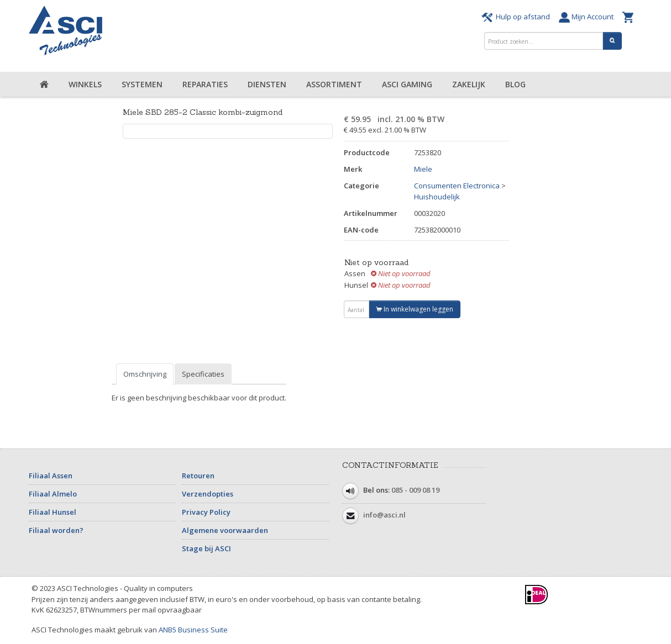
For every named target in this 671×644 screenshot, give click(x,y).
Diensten (267, 84)
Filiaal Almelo (53, 494)
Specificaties (203, 374)
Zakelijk (469, 84)
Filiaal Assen (51, 476)
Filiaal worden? (56, 530)
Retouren (198, 476)
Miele (423, 169)
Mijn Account (588, 17)
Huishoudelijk (437, 197)
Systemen (142, 84)
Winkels (85, 84)
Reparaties (205, 84)
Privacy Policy (206, 512)
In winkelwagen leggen (415, 309)
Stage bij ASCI (206, 548)
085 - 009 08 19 (415, 490)
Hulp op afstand (517, 17)
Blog (515, 84)
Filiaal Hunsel (53, 512)
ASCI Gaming (407, 84)
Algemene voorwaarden (225, 530)
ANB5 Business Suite (193, 630)
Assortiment (334, 84)
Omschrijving (145, 374)
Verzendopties (208, 494)
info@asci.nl (384, 515)
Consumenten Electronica (457, 186)
